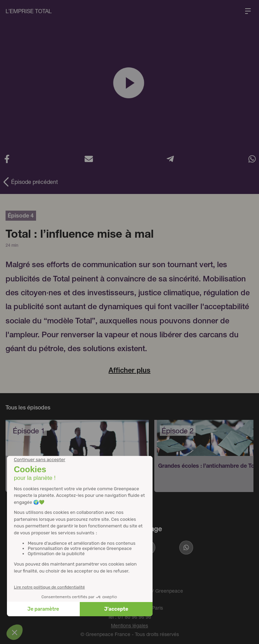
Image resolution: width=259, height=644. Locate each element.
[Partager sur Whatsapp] (186, 548)
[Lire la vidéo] (129, 83)
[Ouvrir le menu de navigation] (248, 11)
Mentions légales (129, 625)
